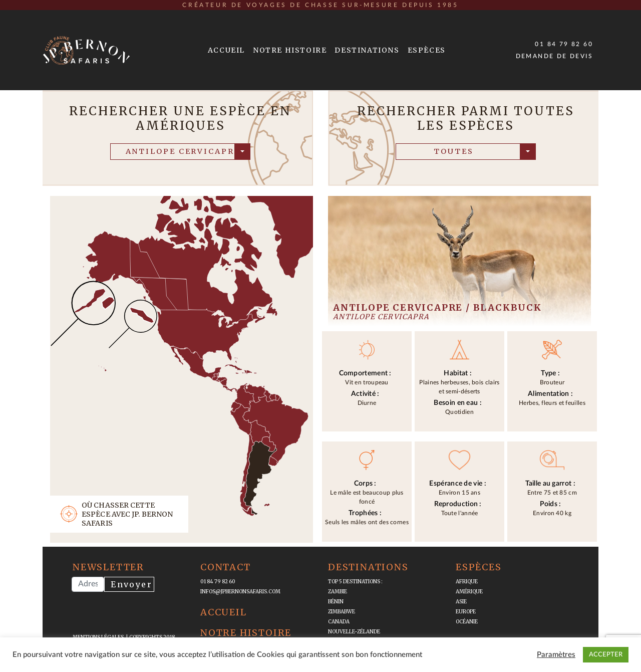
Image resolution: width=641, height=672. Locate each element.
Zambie (338, 592)
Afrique (467, 582)
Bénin (336, 602)
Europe (466, 612)
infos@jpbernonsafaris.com (240, 592)
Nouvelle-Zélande (354, 632)
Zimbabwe (342, 612)
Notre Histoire (290, 50)
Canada (339, 622)
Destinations (367, 50)
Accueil (226, 50)
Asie (461, 602)
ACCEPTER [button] (606, 655)
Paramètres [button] (556, 655)
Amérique (469, 592)
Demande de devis (554, 56)
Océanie (467, 622)
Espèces (427, 50)
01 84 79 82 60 (564, 44)
